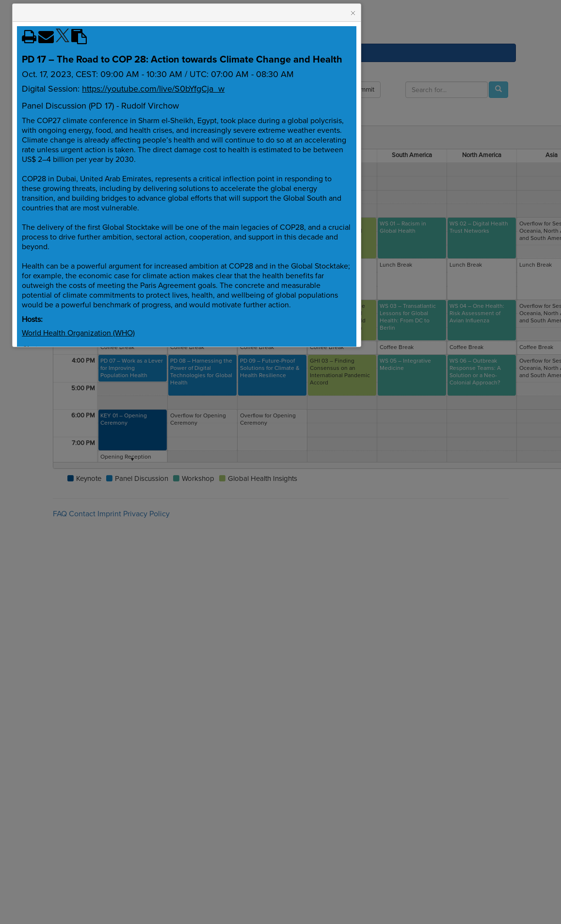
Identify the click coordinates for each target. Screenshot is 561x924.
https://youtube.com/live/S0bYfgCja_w (153, 89)
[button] (353, 13)
